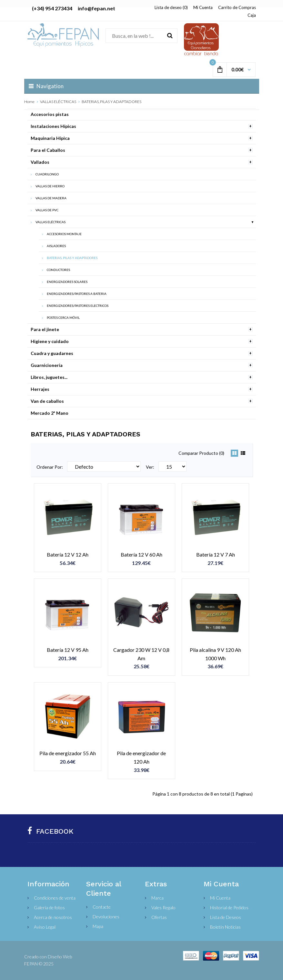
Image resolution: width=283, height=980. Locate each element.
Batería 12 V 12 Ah (68, 554)
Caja (252, 15)
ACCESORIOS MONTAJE (64, 234)
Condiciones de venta (55, 898)
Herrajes (40, 389)
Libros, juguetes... (49, 377)
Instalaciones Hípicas (53, 126)
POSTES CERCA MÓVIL (63, 318)
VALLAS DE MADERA (51, 198)
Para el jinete (45, 329)
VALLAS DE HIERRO (50, 186)
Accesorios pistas (50, 114)
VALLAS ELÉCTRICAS (58, 102)
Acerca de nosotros (53, 917)
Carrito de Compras (237, 7)
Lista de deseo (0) (171, 7)
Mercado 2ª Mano (50, 413)
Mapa (98, 926)
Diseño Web (60, 957)
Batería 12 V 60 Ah (141, 554)
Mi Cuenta (203, 7)
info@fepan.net (96, 8)
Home (29, 102)
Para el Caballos (48, 150)
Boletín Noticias (225, 927)
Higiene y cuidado (50, 341)
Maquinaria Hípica (50, 138)
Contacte (102, 907)
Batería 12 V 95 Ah (68, 650)
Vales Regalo (163, 907)
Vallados (40, 162)
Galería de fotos (49, 907)
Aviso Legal (45, 927)
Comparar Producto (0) (201, 453)
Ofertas (159, 917)
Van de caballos (47, 401)
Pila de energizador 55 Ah (68, 753)
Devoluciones (106, 917)
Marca (157, 898)
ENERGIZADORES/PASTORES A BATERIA (77, 294)
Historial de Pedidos (229, 907)
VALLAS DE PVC (47, 210)
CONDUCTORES (58, 270)
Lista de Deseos (226, 917)
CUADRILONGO (47, 174)
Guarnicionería (47, 365)
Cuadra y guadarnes (52, 353)
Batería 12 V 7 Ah (216, 554)
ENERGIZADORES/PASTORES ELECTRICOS (78, 306)
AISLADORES (56, 246)
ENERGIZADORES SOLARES (67, 282)
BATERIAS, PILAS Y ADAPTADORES (111, 102)
